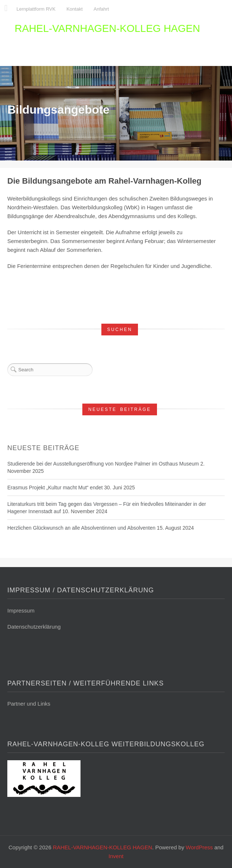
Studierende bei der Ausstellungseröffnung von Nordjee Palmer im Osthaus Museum (103, 464)
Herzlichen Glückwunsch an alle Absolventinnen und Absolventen (81, 528)
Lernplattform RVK (36, 9)
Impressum (21, 610)
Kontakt (75, 9)
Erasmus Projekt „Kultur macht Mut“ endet (55, 488)
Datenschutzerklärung (34, 627)
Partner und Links (29, 704)
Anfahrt (101, 9)
